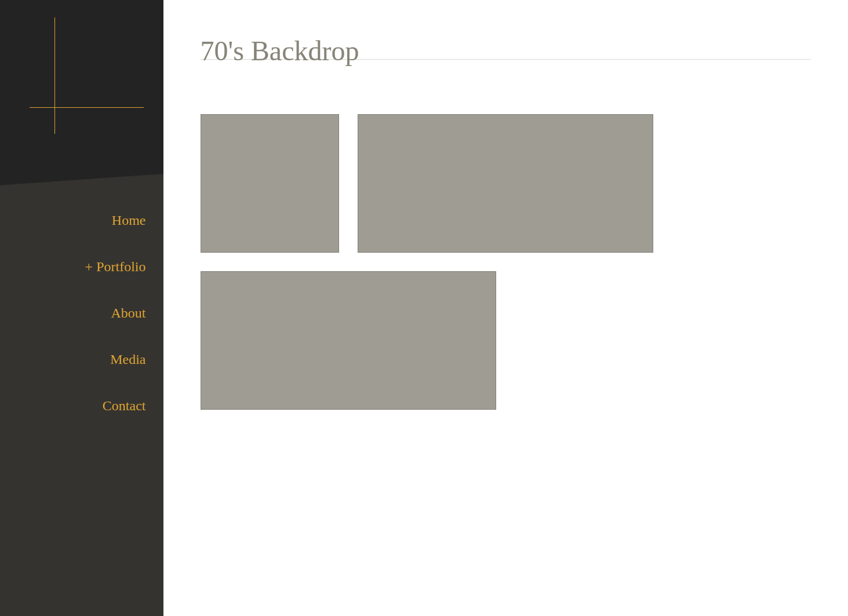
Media (128, 359)
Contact (124, 406)
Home (129, 220)
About (129, 313)
